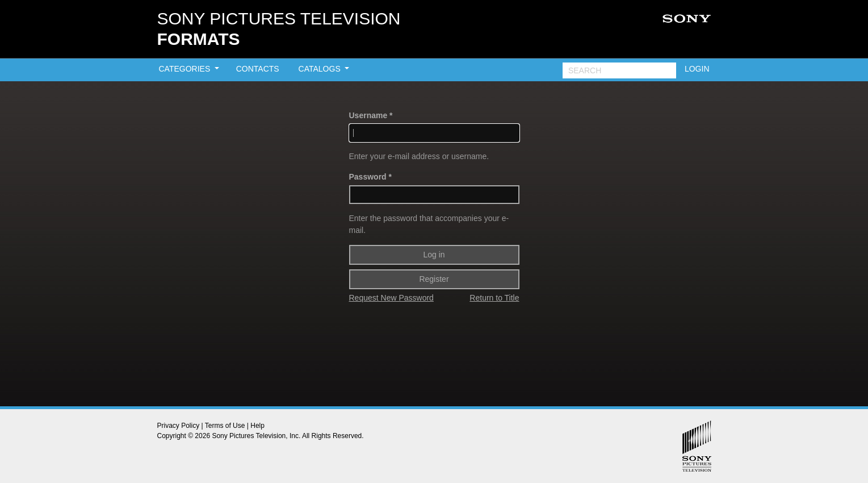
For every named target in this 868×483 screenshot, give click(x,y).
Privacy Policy (179, 426)
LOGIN (697, 69)
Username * (371, 115)
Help (257, 426)
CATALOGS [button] (321, 69)
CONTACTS (258, 69)
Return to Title (494, 298)
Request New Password (391, 298)
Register (434, 279)
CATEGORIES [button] (186, 69)
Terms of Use (225, 426)
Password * (370, 177)
